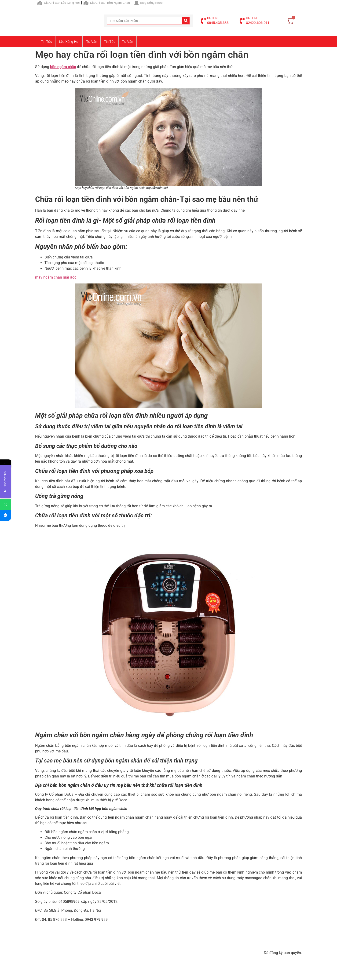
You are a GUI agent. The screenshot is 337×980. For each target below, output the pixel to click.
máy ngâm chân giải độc (56, 277)
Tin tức (46, 42)
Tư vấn (92, 42)
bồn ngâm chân (63, 67)
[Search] (186, 21)
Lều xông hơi (69, 42)
